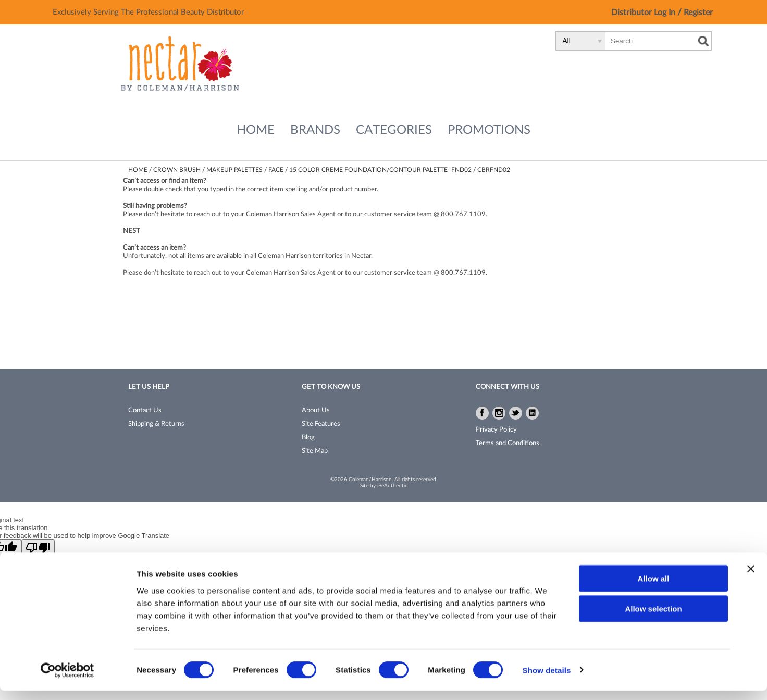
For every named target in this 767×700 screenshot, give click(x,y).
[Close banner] (751, 578)
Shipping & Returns (156, 424)
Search (703, 41)
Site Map (315, 451)
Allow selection (653, 618)
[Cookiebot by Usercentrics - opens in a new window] (67, 680)
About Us (316, 410)
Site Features (321, 424)
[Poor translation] (38, 548)
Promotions (489, 130)
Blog (308, 438)
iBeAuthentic (392, 486)
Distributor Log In (644, 13)
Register (698, 13)
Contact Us (145, 410)
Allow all (654, 588)
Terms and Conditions (508, 443)
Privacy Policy (496, 430)
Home (256, 130)
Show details (547, 679)
